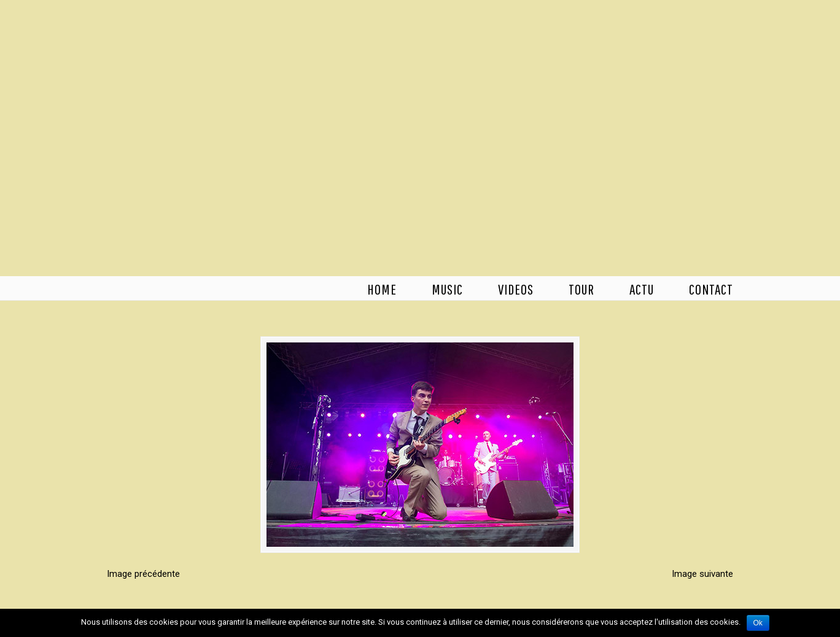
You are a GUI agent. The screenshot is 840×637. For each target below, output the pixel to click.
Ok (758, 623)
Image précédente (143, 574)
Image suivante (702, 574)
